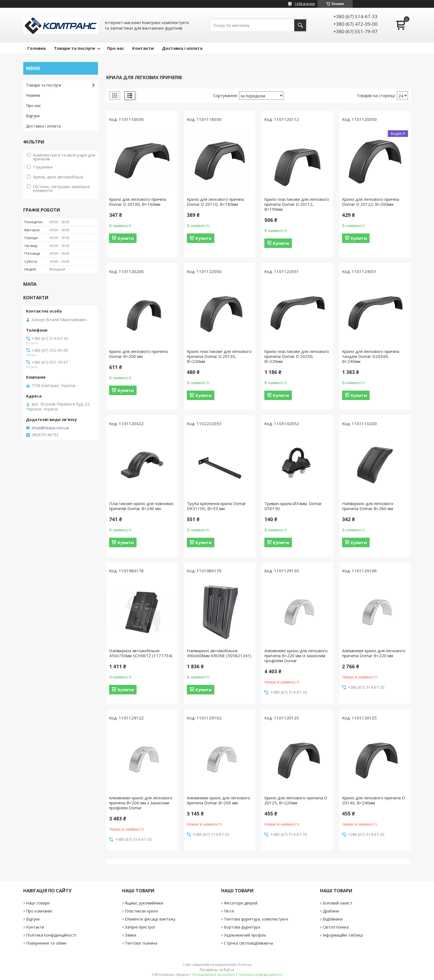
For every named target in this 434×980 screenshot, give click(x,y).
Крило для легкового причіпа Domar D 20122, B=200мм (371, 202)
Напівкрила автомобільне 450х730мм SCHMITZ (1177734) (141, 653)
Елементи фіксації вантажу (150, 919)
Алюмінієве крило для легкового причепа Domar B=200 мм (219, 800)
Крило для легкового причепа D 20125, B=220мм (296, 800)
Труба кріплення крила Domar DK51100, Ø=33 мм (216, 506)
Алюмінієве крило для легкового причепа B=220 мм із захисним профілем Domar (296, 656)
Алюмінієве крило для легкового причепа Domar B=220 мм (374, 653)
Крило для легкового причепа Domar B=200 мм (138, 354)
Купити (126, 238)
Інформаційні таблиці (343, 935)
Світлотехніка (336, 927)
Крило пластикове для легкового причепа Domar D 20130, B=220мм (219, 356)
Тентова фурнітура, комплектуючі (256, 919)
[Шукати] (300, 25)
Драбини (331, 911)
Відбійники (333, 919)
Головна (37, 48)
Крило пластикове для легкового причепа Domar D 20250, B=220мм (297, 356)
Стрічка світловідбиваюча (248, 943)
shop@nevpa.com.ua (50, 428)
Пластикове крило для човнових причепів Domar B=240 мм (141, 506)
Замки (131, 935)
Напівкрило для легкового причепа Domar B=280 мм (368, 506)
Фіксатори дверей (241, 903)
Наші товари (38, 903)
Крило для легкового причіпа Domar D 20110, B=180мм (215, 202)
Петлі (229, 911)
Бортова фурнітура (242, 927)
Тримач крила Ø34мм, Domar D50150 (293, 506)
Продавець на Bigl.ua (217, 970)
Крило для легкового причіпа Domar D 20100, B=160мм (138, 202)
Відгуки (33, 116)
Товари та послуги (74, 48)
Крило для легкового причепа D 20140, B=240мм (374, 800)
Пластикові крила (141, 911)
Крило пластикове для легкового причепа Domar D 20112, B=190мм (297, 204)
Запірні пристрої (140, 927)
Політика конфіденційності (51, 935)
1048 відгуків (305, 4)
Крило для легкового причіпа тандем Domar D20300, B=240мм (371, 356)
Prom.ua (245, 965)
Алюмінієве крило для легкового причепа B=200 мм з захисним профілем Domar (141, 803)
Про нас (116, 48)
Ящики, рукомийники (144, 903)
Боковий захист (338, 903)
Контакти (143, 48)
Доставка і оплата (182, 48)
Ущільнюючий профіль (245, 935)
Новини (33, 95)
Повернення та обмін (46, 943)
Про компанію (39, 911)
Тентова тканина (141, 943)
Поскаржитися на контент (214, 975)
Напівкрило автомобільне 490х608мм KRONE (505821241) (219, 653)
